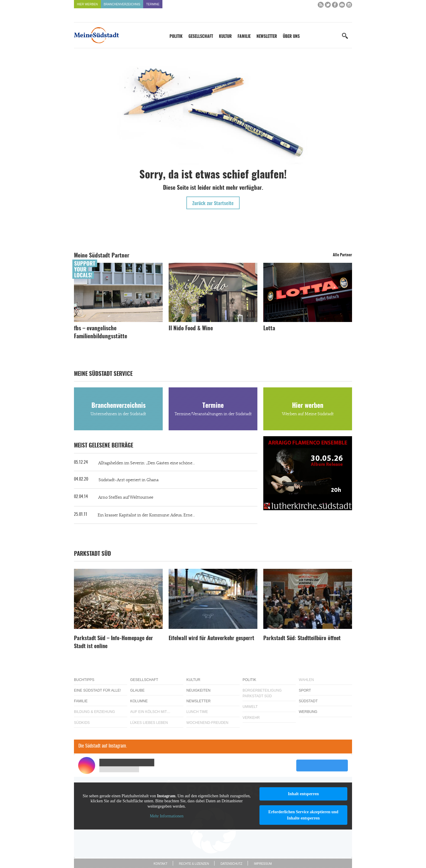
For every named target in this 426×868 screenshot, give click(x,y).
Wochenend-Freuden (207, 723)
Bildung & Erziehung (95, 712)
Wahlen (306, 680)
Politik (176, 37)
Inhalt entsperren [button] (303, 794)
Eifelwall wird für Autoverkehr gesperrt (211, 639)
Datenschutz (231, 864)
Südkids (82, 723)
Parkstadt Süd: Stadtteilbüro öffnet (302, 639)
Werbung (308, 712)
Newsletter (267, 37)
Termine (153, 4)
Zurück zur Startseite (213, 204)
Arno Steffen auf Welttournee (126, 497)
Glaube (137, 690)
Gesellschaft (201, 37)
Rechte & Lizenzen (194, 864)
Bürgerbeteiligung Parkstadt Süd (262, 693)
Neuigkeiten (198, 690)
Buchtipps (84, 680)
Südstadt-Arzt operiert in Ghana (129, 480)
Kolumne (139, 701)
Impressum (263, 864)
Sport (305, 690)
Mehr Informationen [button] (167, 816)
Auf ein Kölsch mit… (150, 712)
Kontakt (160, 864)
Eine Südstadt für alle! (97, 690)
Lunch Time (197, 712)
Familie (244, 37)
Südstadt (308, 701)
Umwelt (250, 707)
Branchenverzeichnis (122, 4)
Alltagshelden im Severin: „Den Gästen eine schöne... (147, 463)
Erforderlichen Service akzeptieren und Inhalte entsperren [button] (303, 815)
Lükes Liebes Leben (149, 723)
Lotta (269, 329)
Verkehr (251, 718)
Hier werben (87, 4)
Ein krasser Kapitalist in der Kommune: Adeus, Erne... (146, 515)
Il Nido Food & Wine (191, 329)
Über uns (291, 37)
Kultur (225, 37)
